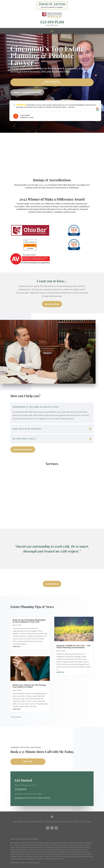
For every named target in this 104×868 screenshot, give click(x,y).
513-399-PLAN (52, 22)
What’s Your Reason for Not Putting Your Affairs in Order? (29, 686)
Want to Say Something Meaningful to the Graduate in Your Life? (29, 621)
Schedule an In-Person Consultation (27, 92)
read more (17, 646)
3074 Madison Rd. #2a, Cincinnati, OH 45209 (62, 822)
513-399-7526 (86, 822)
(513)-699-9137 (21, 789)
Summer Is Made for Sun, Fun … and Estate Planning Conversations (73, 646)
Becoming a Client (52, 304)
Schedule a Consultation (23, 449)
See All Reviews (52, 584)
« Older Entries (16, 717)
